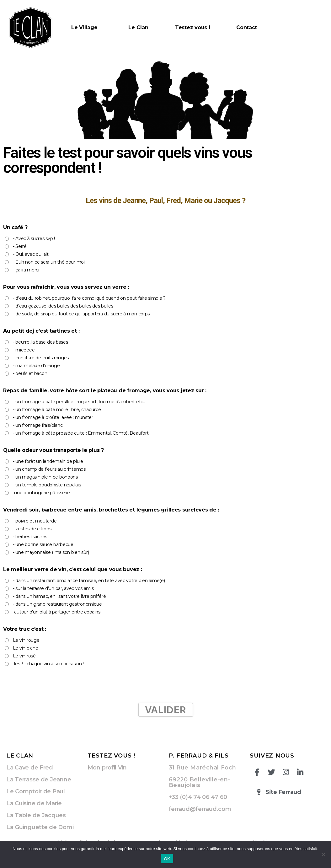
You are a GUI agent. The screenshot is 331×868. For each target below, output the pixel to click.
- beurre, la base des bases (40, 342)
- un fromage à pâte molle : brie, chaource (57, 410)
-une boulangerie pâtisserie (41, 493)
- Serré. (20, 246)
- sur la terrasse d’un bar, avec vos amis (53, 588)
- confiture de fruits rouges (41, 358)
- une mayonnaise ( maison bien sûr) (51, 552)
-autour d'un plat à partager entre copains (57, 612)
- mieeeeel (24, 350)
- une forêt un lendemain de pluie (48, 461)
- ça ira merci (26, 270)
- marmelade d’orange (36, 366)
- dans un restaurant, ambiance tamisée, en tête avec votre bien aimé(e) (89, 581)
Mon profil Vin (107, 768)
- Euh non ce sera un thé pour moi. (49, 262)
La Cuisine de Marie (34, 803)
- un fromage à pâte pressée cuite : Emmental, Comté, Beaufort (81, 433)
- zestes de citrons (32, 529)
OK (167, 859)
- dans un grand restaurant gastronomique (57, 604)
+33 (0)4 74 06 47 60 (198, 797)
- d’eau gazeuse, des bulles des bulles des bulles (63, 306)
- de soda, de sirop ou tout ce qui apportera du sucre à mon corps (81, 314)
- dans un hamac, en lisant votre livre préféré (59, 596)
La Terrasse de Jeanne (39, 780)
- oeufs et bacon (30, 373)
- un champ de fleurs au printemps (49, 469)
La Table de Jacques (36, 815)
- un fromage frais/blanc (38, 425)
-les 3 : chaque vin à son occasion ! (48, 664)
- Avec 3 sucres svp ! (34, 238)
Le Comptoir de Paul (36, 791)
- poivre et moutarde (35, 521)
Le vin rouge (26, 640)
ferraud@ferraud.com (200, 809)
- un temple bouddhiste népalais (47, 485)
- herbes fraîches (30, 537)
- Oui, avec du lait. (31, 254)
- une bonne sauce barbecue (43, 544)
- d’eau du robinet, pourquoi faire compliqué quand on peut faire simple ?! (90, 298)
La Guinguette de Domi (40, 827)
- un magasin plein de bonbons (45, 477)
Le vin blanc (25, 648)
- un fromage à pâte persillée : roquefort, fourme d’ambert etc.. (79, 402)
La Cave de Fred (30, 768)
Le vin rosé (24, 656)
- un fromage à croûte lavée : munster (53, 417)
